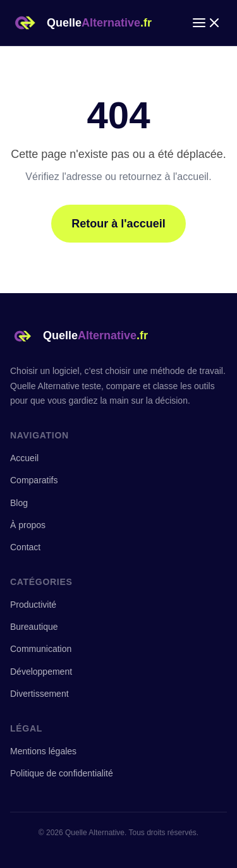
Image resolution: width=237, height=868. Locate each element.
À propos (28, 525)
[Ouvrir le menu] (207, 23)
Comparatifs (34, 480)
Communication (41, 649)
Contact (25, 547)
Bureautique (34, 627)
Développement (41, 672)
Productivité (33, 605)
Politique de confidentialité (62, 773)
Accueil (24, 458)
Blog (19, 503)
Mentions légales (43, 751)
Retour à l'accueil (118, 224)
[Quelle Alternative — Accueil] (81, 23)
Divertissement (39, 694)
